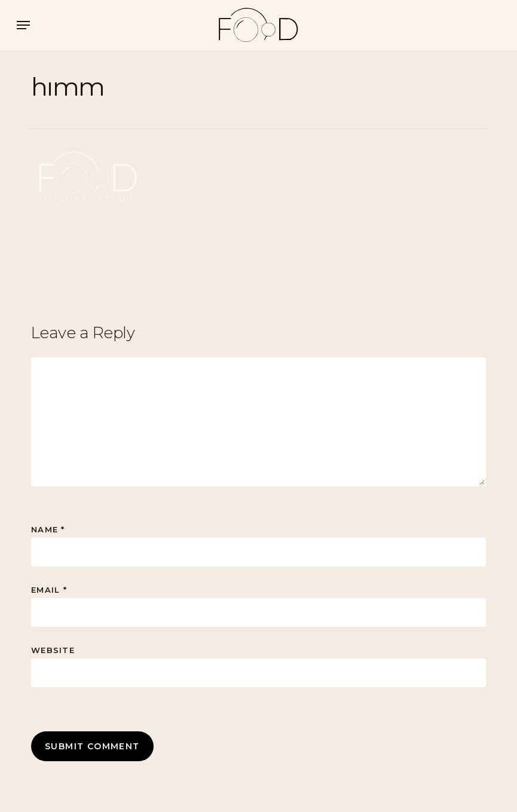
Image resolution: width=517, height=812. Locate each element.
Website (53, 650)
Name (48, 529)
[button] (23, 25)
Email (49, 590)
